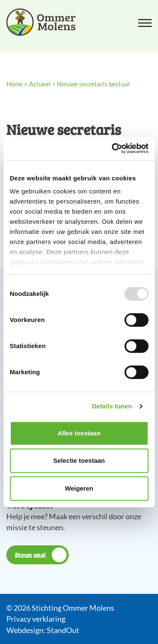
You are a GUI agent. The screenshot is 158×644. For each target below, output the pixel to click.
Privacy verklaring (36, 619)
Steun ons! (41, 555)
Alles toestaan (79, 433)
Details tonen (112, 406)
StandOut (63, 630)
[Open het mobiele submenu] (145, 22)
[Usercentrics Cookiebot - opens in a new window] (112, 148)
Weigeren (79, 488)
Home (15, 84)
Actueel (40, 84)
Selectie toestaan (79, 460)
